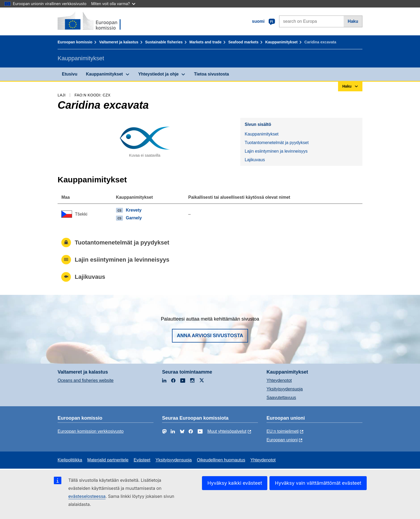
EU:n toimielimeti (283, 431)
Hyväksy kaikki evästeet (235, 483)
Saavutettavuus (281, 398)
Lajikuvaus (255, 160)
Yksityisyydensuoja (285, 389)
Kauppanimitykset (281, 42)
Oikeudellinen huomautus (221, 460)
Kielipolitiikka (70, 460)
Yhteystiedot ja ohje (158, 74)
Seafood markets (243, 42)
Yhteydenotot (279, 380)
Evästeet (142, 460)
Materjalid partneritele (108, 460)
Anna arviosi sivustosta (210, 336)
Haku (353, 21)
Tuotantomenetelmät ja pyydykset (277, 143)
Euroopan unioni (282, 440)
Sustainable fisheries (164, 42)
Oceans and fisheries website (86, 380)
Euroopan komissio (75, 42)
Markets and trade (205, 42)
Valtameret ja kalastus (119, 42)
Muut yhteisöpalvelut (227, 431)
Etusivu (70, 74)
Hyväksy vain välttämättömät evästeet (318, 483)
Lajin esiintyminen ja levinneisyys (276, 151)
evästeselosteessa (87, 496)
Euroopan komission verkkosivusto (91, 431)
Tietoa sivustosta (211, 74)
